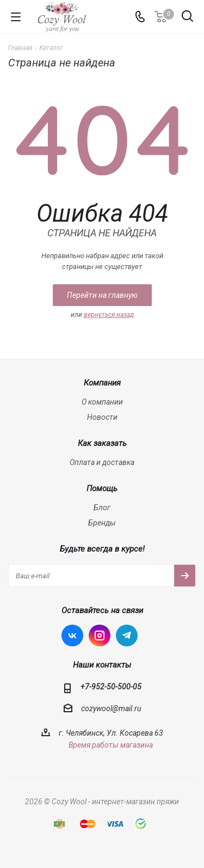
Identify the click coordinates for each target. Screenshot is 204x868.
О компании (102, 402)
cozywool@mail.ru (111, 709)
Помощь (102, 488)
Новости (102, 417)
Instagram (100, 635)
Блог (102, 508)
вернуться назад (109, 315)
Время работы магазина (111, 745)
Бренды (102, 523)
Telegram (127, 635)
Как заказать (102, 443)
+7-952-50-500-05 (111, 687)
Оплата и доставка (102, 462)
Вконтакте (72, 635)
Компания (102, 383)
